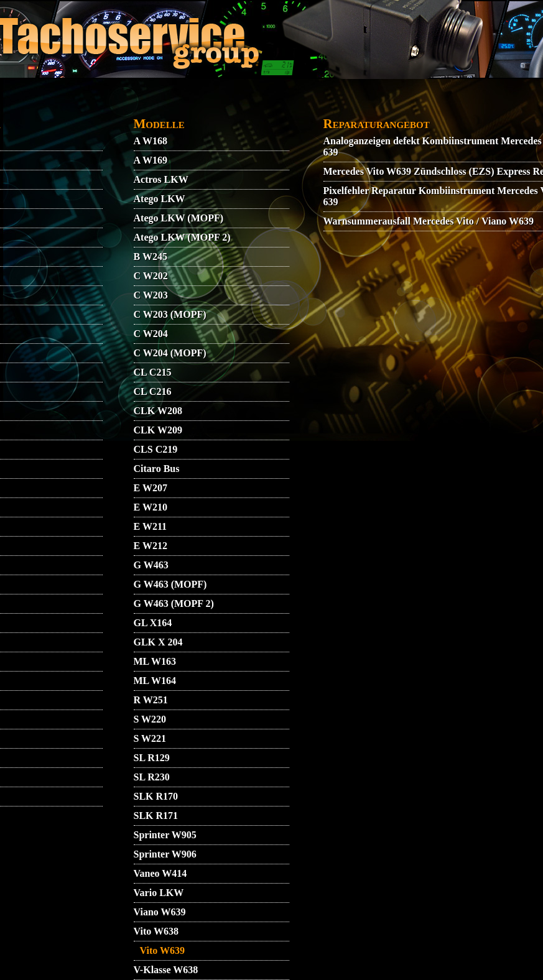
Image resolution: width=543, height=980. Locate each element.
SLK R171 (156, 816)
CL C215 (153, 372)
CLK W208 (158, 411)
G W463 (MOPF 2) (174, 603)
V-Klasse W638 (166, 970)
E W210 (151, 507)
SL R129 (152, 758)
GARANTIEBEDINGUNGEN (345, 104)
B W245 (151, 257)
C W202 (151, 276)
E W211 (151, 526)
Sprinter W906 (165, 854)
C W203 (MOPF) (170, 314)
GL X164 (153, 623)
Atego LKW (160, 199)
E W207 (151, 488)
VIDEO (77, 104)
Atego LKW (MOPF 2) (182, 237)
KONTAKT (161, 104)
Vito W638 (156, 931)
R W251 (151, 700)
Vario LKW (159, 893)
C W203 (151, 295)
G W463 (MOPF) (170, 584)
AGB (114, 104)
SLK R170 (156, 796)
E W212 (151, 546)
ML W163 (155, 661)
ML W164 (155, 681)
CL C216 (153, 391)
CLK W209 (158, 430)
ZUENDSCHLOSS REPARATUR (237, 122)
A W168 (151, 141)
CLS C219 (156, 449)
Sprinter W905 (165, 835)
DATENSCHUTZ (235, 104)
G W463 (151, 565)
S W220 (150, 719)
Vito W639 (162, 950)
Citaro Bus (157, 469)
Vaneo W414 (160, 873)
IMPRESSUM (452, 104)
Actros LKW (161, 179)
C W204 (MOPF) (170, 353)
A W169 (151, 160)
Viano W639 (160, 912)
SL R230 (152, 777)
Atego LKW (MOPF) (179, 218)
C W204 (151, 334)
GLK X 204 (158, 642)
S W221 (150, 738)
